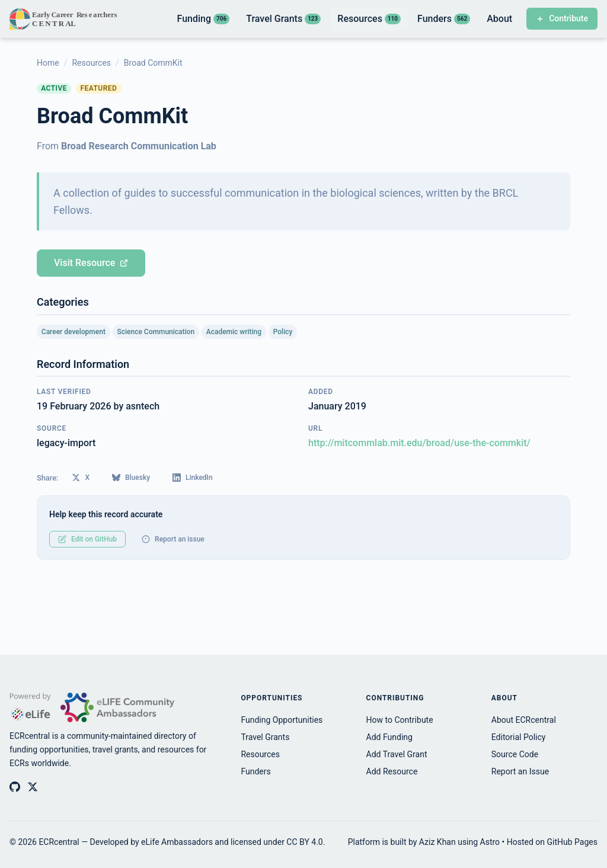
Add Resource (392, 771)
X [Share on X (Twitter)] (81, 478)
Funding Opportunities (282, 720)
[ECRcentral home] (64, 19)
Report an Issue (520, 771)
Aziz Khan (437, 842)
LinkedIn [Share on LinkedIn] (193, 478)
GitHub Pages (572, 842)
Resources (91, 63)
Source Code (515, 754)
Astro (490, 842)
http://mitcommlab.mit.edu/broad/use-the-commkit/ (419, 443)
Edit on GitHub (87, 539)
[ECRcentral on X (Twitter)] (33, 787)
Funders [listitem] (444, 19)
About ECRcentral (524, 720)
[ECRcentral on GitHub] (15, 787)
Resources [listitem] (369, 19)
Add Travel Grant (397, 754)
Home (48, 63)
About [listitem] (499, 19)
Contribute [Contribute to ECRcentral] (562, 18)
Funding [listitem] (203, 19)
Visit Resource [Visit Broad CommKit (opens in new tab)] (91, 263)
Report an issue (173, 539)
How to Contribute (400, 720)
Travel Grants (265, 737)
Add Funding (389, 737)
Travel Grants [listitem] (283, 19)
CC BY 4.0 (304, 842)
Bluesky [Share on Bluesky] (131, 478)
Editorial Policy (519, 737)
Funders (255, 771)
